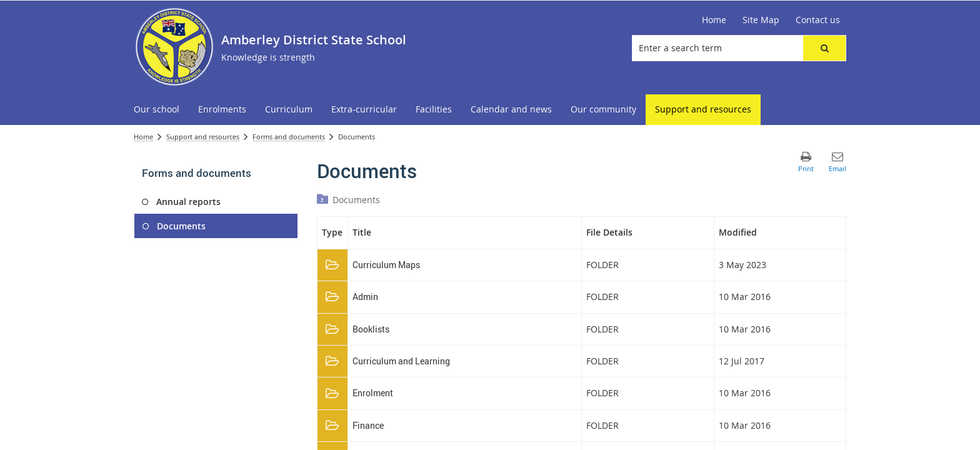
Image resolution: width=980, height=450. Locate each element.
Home (143, 137)
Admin (365, 297)
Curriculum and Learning (401, 361)
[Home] (714, 20)
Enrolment (373, 393)
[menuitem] (157, 110)
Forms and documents (289, 137)
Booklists (371, 329)
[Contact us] (818, 20)
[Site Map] (761, 20)
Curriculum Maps (386, 265)
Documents (356, 200)
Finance (368, 425)
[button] (824, 48)
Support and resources (203, 137)
